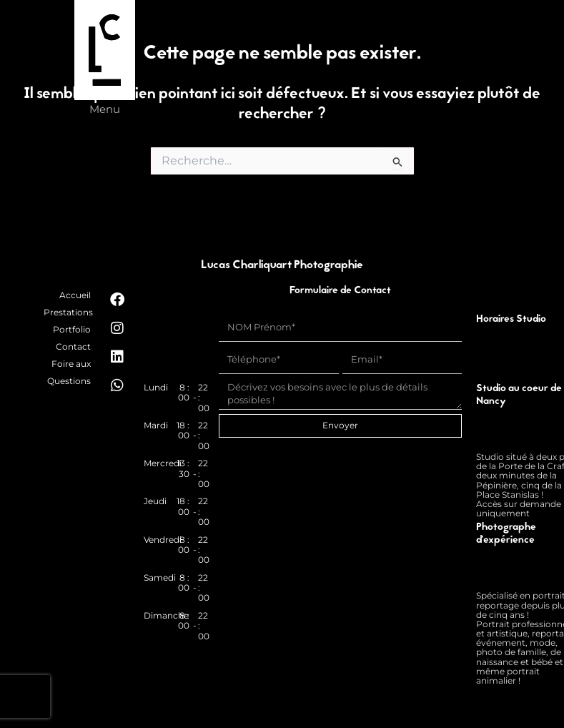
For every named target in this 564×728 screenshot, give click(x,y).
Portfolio (72, 329)
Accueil (75, 295)
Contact (73, 346)
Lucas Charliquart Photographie (282, 266)
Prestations (68, 312)
